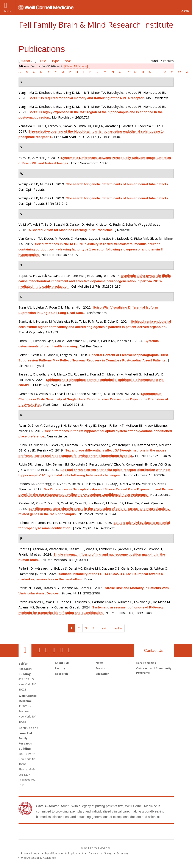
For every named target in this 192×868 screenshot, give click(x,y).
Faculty (60, 668)
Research (61, 674)
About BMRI (63, 663)
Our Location (25, 650)
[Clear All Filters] (76, 66)
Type (55, 61)
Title (43, 61)
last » (118, 628)
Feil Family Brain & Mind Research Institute (96, 25)
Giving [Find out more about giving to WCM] (108, 853)
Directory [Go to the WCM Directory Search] (123, 853)
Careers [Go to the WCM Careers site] (93, 853)
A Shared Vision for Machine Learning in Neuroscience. (71, 230)
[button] (184, 8)
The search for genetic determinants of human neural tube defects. (118, 184)
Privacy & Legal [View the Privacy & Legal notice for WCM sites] (30, 853)
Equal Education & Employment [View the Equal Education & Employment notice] (64, 853)
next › (104, 628)
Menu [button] (8, 11)
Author (25, 61)
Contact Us (154, 651)
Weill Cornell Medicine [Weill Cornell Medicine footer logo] (64, 832)
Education (103, 674)
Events (100, 668)
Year (68, 61)
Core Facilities (146, 663)
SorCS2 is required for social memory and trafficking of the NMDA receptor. (87, 98)
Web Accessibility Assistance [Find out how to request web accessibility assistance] (38, 858)
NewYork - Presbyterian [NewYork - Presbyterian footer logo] (132, 832)
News (99, 663)
